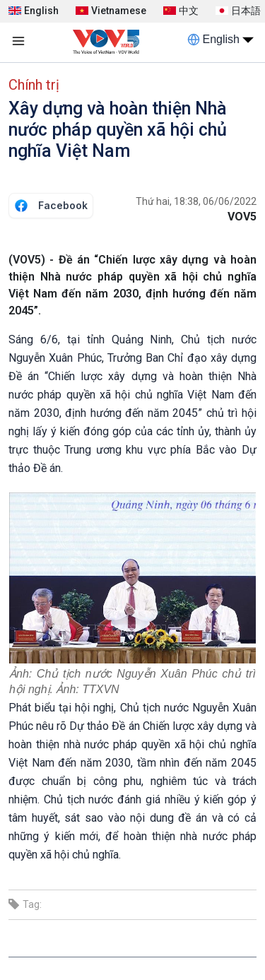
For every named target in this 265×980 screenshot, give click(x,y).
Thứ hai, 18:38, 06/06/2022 (196, 201)
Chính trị (34, 85)
